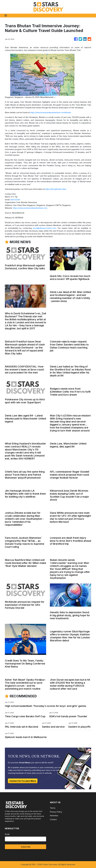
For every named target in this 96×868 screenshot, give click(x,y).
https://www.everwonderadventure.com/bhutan (50, 112)
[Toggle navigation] (6, 16)
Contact (53, 819)
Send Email (15, 200)
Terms (53, 808)
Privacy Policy (56, 812)
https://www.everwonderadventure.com (30, 208)
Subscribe (26, 847)
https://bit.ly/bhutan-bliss (56, 189)
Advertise (54, 816)
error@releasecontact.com (44, 228)
